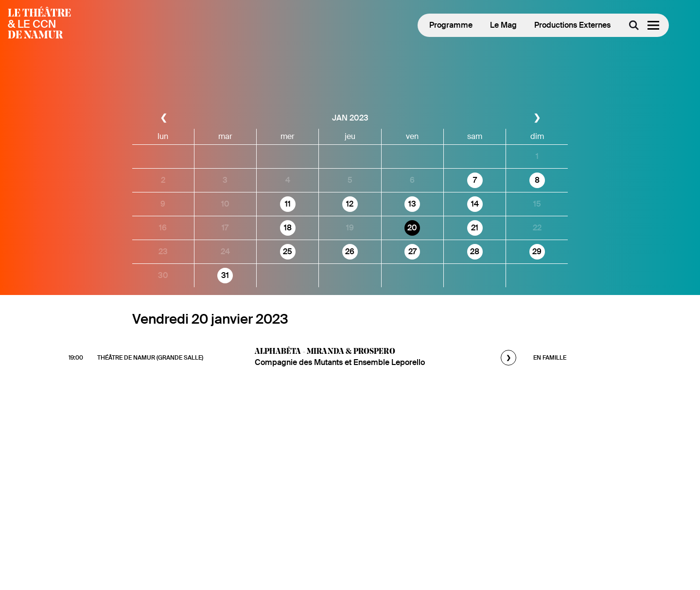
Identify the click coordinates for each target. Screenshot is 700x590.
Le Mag (503, 25)
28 (475, 252)
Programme (451, 25)
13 (412, 204)
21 (475, 228)
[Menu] (653, 25)
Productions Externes (572, 25)
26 (350, 252)
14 (475, 204)
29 (537, 252)
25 (288, 252)
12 (350, 204)
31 (225, 275)
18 (288, 228)
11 (288, 204)
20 (412, 228)
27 (412, 252)
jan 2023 (350, 118)
